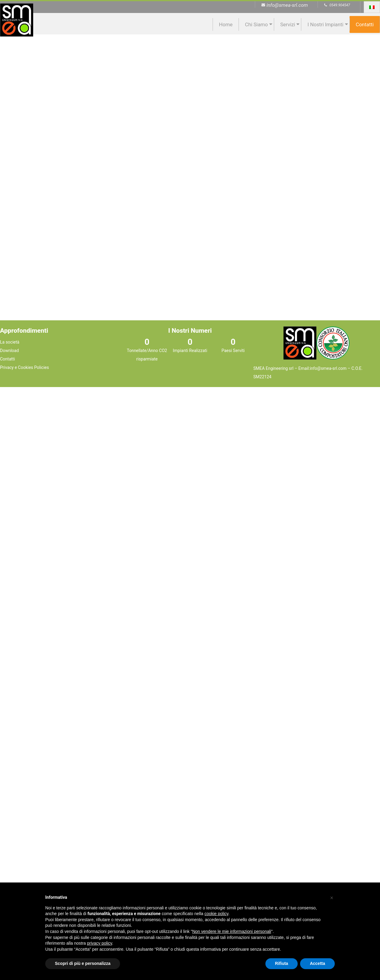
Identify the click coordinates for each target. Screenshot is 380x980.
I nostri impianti (325, 24)
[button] (332, 897)
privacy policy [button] (100, 943)
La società (10, 342)
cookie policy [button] (216, 914)
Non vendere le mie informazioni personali (231, 931)
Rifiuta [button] (282, 963)
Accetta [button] (317, 963)
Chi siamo (256, 24)
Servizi (288, 24)
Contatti (365, 24)
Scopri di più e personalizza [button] (83, 963)
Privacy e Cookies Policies (24, 367)
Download (9, 351)
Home (226, 24)
